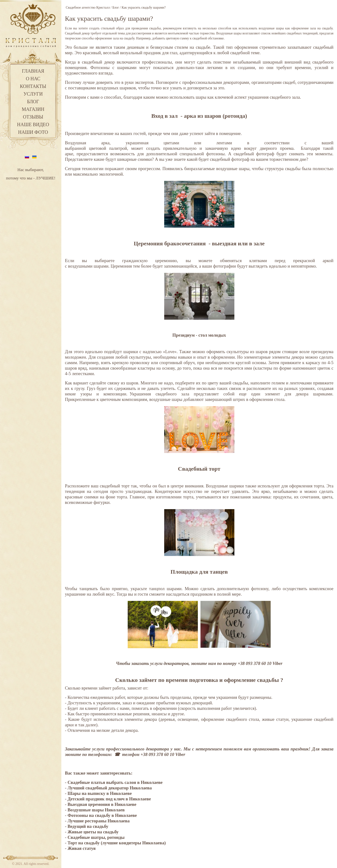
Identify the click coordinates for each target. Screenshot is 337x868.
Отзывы (33, 117)
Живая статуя (82, 848)
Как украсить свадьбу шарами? (109, 19)
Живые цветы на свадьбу (93, 832)
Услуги (33, 94)
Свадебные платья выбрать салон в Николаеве (115, 782)
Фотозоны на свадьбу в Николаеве (102, 815)
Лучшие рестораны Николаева (99, 821)
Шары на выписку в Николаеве (100, 793)
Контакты (33, 86)
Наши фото (33, 132)
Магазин (33, 109)
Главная (33, 71)
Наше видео (33, 124)
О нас (33, 79)
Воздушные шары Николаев (96, 810)
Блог (33, 102)
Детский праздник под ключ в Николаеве (109, 799)
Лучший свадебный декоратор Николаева (110, 788)
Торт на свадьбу (84, 843)
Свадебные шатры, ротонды (96, 837)
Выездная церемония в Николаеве (102, 804)
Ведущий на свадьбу (89, 826)
